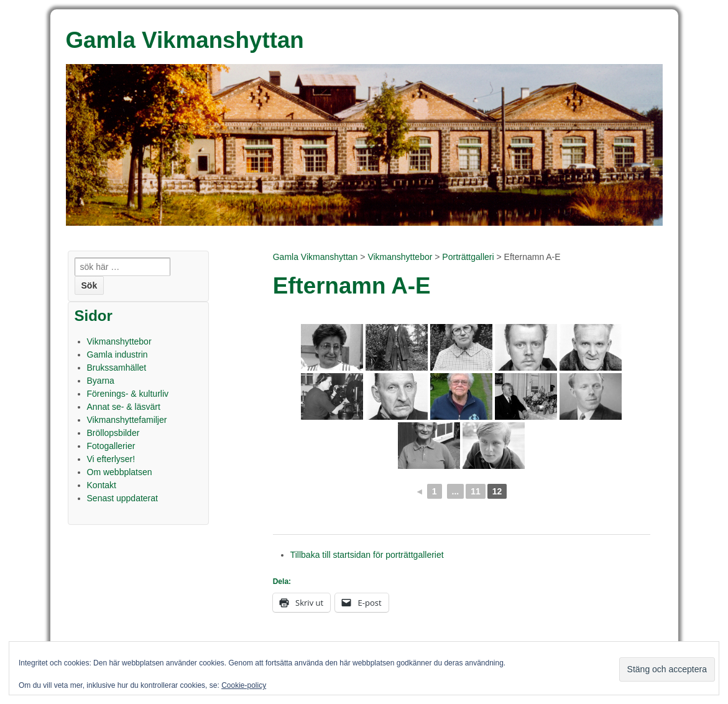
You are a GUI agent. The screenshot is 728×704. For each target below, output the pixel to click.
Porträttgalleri (468, 257)
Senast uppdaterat (122, 498)
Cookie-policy (244, 685)
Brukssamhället (117, 368)
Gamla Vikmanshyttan (316, 257)
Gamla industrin (117, 354)
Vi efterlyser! (111, 459)
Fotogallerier (111, 446)
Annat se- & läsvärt (124, 407)
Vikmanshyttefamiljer (127, 420)
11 (476, 491)
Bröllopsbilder (113, 433)
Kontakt (102, 485)
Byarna (101, 381)
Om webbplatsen (120, 472)
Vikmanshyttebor (400, 257)
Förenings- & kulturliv (128, 394)
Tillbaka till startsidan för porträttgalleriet (367, 555)
